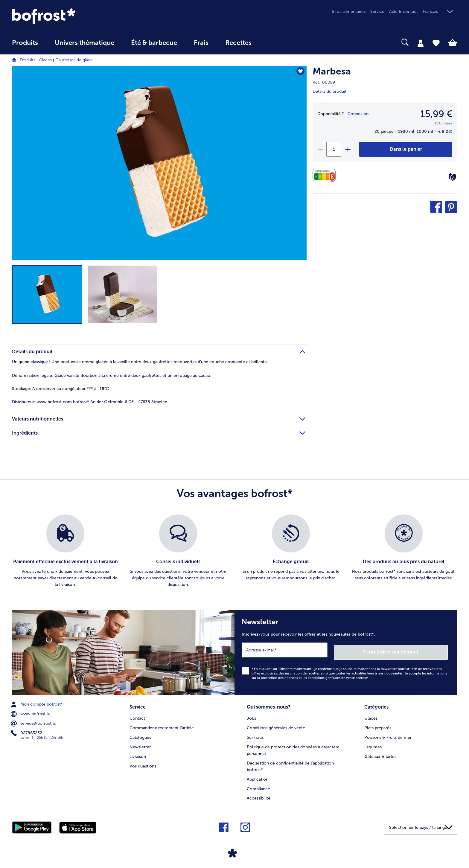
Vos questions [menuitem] (143, 763)
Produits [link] (25, 43)
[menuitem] (25, 46)
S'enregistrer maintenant (412, 650)
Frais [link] (201, 43)
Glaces (45, 60)
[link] (79, 16)
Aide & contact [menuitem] (403, 12)
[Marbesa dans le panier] (406, 149)
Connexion (358, 114)
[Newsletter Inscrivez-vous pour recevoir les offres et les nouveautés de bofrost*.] (346, 651)
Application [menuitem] (258, 776)
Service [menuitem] (377, 12)
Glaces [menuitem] (371, 715)
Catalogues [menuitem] (140, 734)
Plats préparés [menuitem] (378, 724)
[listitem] (65, 551)
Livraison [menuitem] (138, 753)
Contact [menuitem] (137, 715)
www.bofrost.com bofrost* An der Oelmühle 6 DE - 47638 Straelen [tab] (90, 402)
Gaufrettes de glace (74, 60)
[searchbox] (272, 42)
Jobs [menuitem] (251, 715)
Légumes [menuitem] (373, 743)
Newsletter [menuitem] (140, 743)
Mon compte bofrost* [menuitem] (37, 702)
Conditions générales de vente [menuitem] (276, 724)
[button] (440, 12)
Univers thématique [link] (84, 43)
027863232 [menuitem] (27, 731)
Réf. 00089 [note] (324, 82)
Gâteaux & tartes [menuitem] (380, 753)
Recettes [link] (238, 43)
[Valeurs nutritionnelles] (326, 175)
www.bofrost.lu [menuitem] (31, 712)
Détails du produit (329, 91)
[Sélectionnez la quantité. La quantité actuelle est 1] (334, 149)
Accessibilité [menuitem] (259, 795)
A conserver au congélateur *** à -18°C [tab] (60, 389)
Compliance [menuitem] (258, 785)
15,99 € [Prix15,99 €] (436, 114)
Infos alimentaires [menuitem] (349, 12)
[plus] (348, 149)
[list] (234, 551)
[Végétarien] (452, 177)
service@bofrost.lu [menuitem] (34, 721)
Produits (28, 60)
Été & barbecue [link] (154, 43)
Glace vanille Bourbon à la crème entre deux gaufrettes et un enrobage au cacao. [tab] (112, 376)
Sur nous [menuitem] (255, 734)
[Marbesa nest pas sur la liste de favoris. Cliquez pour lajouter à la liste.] (299, 72)
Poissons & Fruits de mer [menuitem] (388, 734)
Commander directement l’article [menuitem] (162, 724)
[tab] (421, 43)
